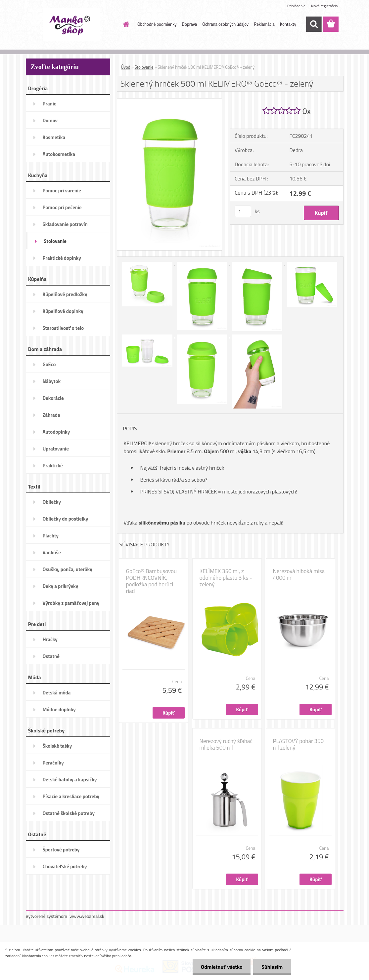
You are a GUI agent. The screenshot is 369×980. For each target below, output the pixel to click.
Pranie (50, 104)
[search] (314, 24)
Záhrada (51, 415)
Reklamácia (264, 24)
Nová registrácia (324, 6)
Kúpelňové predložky (65, 294)
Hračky (50, 639)
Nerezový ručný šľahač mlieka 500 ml (226, 744)
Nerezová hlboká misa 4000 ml (299, 574)
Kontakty (288, 24)
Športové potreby (61, 850)
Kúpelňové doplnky (63, 311)
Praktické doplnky (62, 258)
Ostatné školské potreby (69, 813)
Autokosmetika (59, 154)
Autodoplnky (56, 432)
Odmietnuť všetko (221, 967)
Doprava (190, 24)
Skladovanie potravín (65, 224)
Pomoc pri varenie (62, 191)
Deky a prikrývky (61, 586)
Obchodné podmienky (157, 24)
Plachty (51, 536)
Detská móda (57, 693)
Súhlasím (272, 967)
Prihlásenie (296, 6)
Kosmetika (54, 137)
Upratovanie (56, 449)
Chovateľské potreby (65, 866)
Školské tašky (57, 746)
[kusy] (243, 211)
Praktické (53, 466)
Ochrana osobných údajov (225, 24)
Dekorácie (53, 398)
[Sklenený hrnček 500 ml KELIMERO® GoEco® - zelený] (170, 101)
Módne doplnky (59, 709)
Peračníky (53, 763)
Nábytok (52, 381)
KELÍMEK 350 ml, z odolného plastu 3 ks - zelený (226, 578)
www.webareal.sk (87, 916)
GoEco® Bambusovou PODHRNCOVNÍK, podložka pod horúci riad (152, 581)
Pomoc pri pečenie (62, 207)
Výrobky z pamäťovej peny (71, 603)
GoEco (49, 364)
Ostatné (51, 656)
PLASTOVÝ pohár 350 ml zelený (299, 744)
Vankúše (52, 552)
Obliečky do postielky (66, 519)
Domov (50, 120)
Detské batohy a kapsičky (70, 780)
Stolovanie (55, 241)
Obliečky (52, 502)
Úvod (126, 67)
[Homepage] (125, 24)
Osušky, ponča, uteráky (68, 569)
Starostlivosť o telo (63, 328)
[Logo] (71, 24)
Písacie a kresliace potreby (71, 796)
